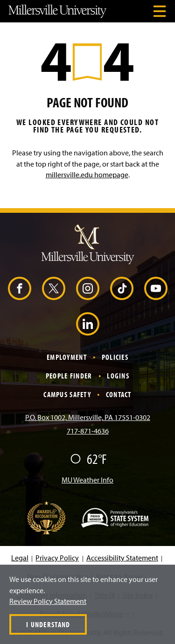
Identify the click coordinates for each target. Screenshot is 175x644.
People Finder (69, 376)
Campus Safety (67, 394)
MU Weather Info (87, 480)
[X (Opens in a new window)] (54, 288)
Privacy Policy (57, 558)
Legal (20, 558)
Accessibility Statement (122, 558)
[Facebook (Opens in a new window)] (20, 288)
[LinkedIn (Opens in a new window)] (88, 324)
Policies (115, 357)
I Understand (48, 624)
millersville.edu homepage (87, 175)
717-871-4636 (88, 431)
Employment (67, 357)
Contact (119, 394)
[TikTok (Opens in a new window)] (122, 288)
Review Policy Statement (48, 601)
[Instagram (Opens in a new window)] (88, 288)
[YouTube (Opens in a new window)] (156, 288)
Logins (118, 376)
